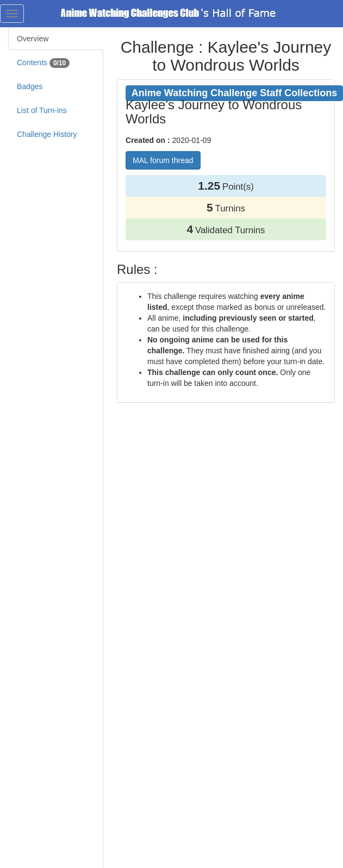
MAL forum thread (163, 160)
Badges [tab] (30, 86)
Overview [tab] (33, 39)
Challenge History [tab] (47, 134)
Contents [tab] (43, 63)
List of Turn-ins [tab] (42, 110)
